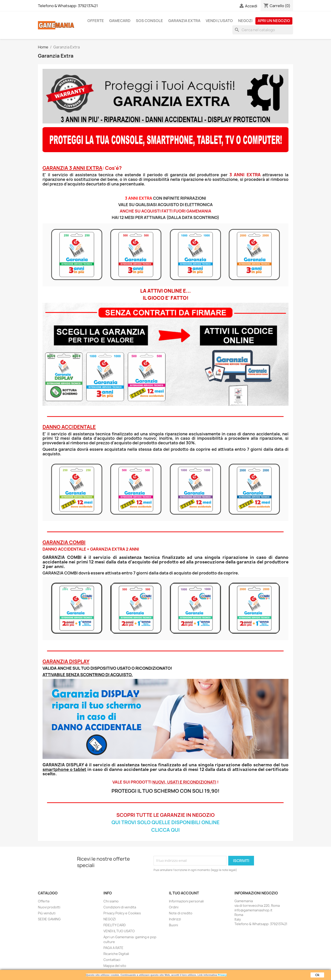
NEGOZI (245, 21)
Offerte (44, 901)
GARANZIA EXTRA (184, 21)
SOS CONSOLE (149, 21)
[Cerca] (263, 30)
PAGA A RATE (113, 948)
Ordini (174, 907)
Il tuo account (184, 893)
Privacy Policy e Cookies (122, 913)
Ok (317, 975)
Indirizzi (175, 919)
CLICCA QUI (165, 830)
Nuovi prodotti (49, 907)
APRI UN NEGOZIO (274, 21)
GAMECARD (120, 21)
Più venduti (47, 913)
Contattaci (112, 960)
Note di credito (181, 913)
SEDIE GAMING (49, 919)
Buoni (173, 925)
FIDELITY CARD (115, 925)
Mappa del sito (115, 966)
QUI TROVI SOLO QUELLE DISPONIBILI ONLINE (165, 822)
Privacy (222, 975)
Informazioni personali (186, 901)
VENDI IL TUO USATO (119, 931)
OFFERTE (96, 21)
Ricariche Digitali (116, 954)
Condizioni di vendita (120, 907)
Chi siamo (111, 901)
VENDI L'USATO (219, 21)
